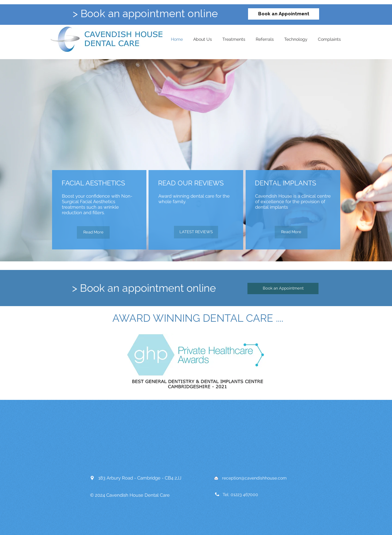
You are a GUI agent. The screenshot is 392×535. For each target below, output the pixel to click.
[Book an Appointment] (284, 14)
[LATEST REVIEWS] (196, 232)
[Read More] (93, 232)
